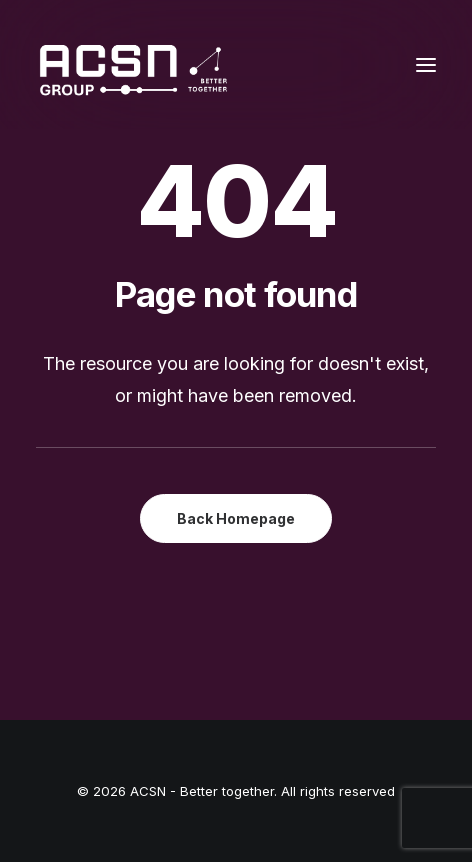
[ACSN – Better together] (131, 64)
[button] (426, 64)
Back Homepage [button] (236, 518)
